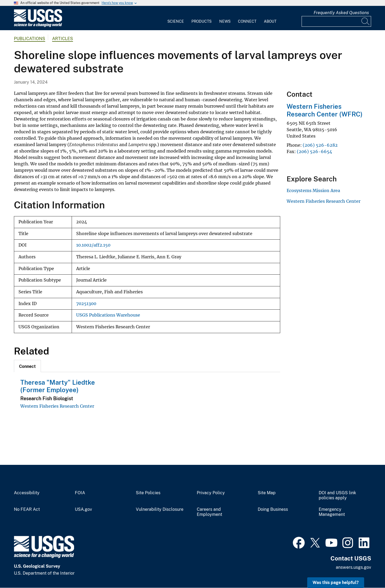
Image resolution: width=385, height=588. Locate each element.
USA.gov (83, 509)
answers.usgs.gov (353, 567)
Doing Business (273, 509)
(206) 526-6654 (314, 151)
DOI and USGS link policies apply (337, 495)
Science (176, 21)
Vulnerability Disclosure (160, 509)
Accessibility (27, 493)
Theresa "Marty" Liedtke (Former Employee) (58, 386)
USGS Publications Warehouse (108, 315)
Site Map (267, 493)
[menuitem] (176, 18)
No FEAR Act (27, 509)
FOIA (80, 493)
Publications (30, 39)
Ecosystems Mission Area (313, 190)
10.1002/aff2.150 (93, 245)
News (225, 21)
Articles (63, 39)
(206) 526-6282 (320, 145)
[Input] (336, 21)
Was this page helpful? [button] (336, 583)
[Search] (366, 21)
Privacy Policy (211, 493)
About (270, 21)
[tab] (27, 366)
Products (201, 21)
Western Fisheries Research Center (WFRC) (325, 110)
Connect (247, 21)
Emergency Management (332, 512)
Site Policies (148, 493)
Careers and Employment (209, 512)
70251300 (86, 304)
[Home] (38, 26)
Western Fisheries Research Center (57, 406)
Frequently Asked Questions (341, 13)
